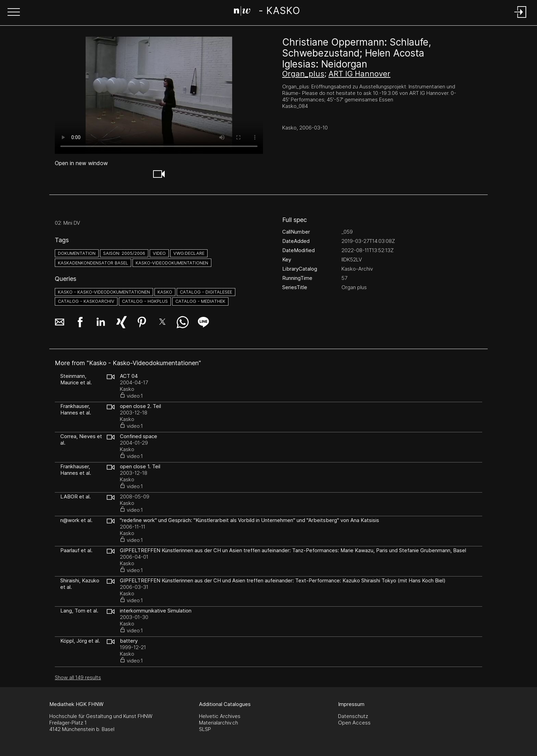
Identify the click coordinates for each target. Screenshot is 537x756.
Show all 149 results (78, 677)
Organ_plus (303, 74)
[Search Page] (267, 12)
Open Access (354, 723)
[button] (14, 13)
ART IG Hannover (359, 74)
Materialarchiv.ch (218, 723)
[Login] (521, 18)
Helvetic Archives (220, 716)
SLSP (205, 729)
